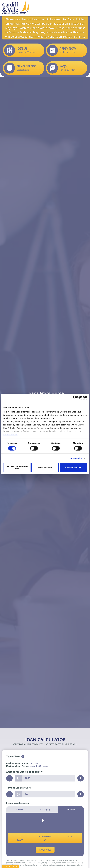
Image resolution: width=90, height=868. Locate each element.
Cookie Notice (10, 434)
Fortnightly (45, 809)
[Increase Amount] (81, 778)
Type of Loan (13, 756)
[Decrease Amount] (9, 778)
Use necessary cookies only (17, 468)
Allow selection (45, 468)
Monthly (71, 809)
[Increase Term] (81, 794)
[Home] (13, 8)
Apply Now (45, 850)
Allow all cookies (73, 468)
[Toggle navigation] (86, 8)
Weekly (19, 809)
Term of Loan (19, 788)
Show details (75, 458)
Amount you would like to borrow (24, 772)
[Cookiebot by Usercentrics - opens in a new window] (75, 398)
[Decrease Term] (9, 794)
